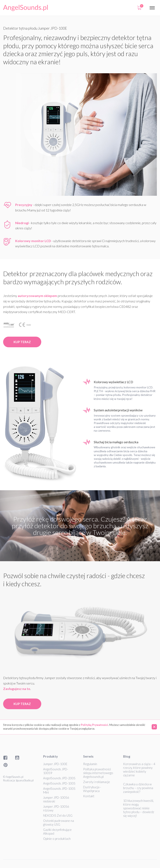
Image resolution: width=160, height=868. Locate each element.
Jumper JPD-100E (55, 764)
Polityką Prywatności (94, 725)
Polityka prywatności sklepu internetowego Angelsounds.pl (98, 773)
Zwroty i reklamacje (97, 782)
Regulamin (90, 764)
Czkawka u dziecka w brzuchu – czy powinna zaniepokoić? (138, 788)
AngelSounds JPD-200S (59, 778)
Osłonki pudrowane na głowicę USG (59, 823)
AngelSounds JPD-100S (59, 783)
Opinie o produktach (57, 839)
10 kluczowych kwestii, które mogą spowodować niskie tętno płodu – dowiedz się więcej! (139, 808)
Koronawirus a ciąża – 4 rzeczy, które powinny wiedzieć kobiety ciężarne (139, 769)
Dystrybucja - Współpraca (92, 789)
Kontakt (89, 796)
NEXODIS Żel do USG (58, 815)
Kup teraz (22, 342)
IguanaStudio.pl (25, 780)
